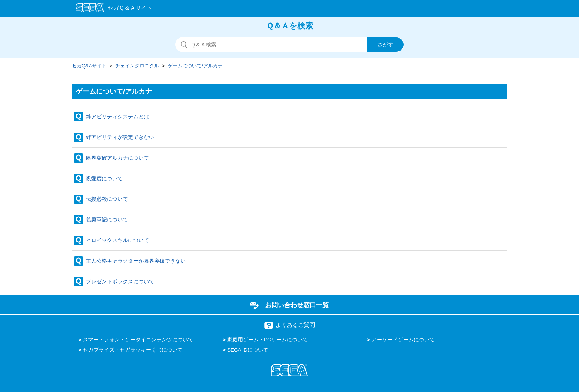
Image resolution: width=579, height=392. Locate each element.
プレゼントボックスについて (120, 281)
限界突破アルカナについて (117, 158)
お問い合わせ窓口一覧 (297, 305)
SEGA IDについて (248, 350)
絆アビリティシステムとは (117, 117)
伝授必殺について (107, 199)
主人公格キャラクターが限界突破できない (136, 261)
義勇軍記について (107, 220)
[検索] (289, 45)
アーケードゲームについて (403, 340)
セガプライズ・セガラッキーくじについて (133, 350)
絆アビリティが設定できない (120, 137)
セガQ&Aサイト (89, 66)
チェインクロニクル (137, 66)
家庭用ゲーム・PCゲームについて (268, 340)
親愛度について (104, 178)
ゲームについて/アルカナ (195, 66)
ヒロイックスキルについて (117, 240)
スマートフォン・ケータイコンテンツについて (138, 340)
